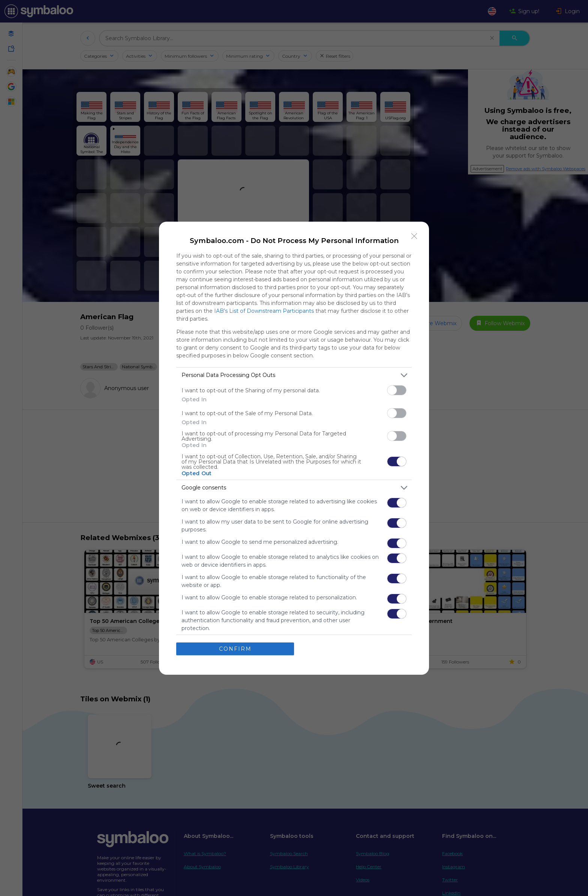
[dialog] (294, 448)
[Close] (414, 236)
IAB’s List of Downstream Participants (264, 311)
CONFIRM (235, 649)
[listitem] (294, 375)
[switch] (397, 390)
